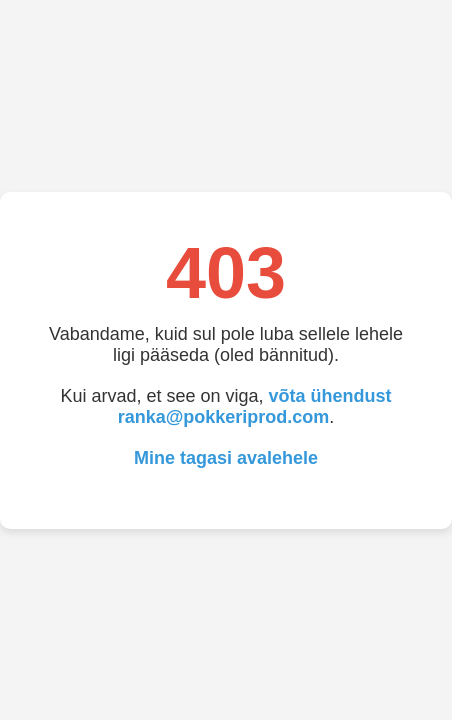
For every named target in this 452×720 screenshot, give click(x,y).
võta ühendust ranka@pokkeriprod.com (255, 406)
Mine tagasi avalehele (226, 458)
